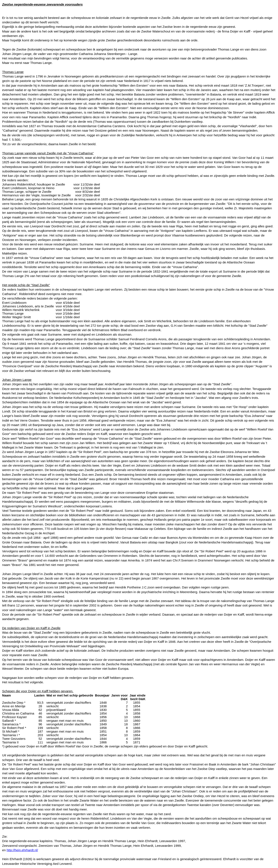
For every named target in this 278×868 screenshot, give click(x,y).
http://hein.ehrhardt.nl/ (22, 850)
